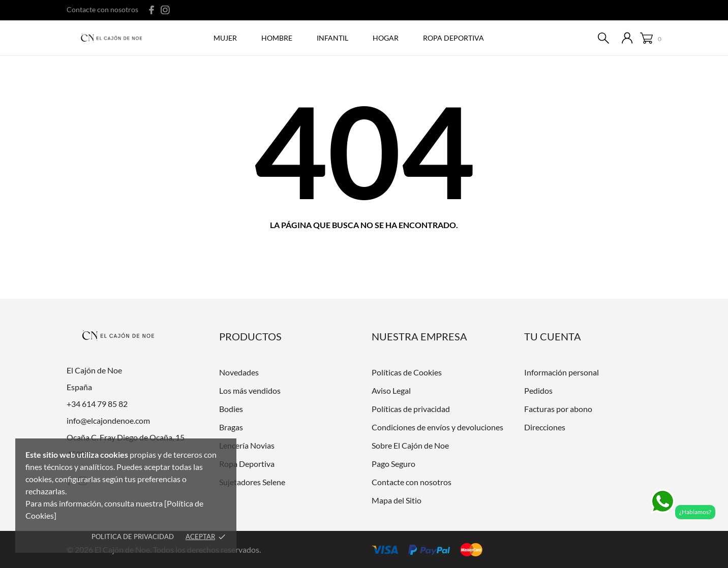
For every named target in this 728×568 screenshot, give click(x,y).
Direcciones (545, 427)
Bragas (231, 427)
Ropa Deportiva (247, 464)
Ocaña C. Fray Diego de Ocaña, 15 (126, 437)
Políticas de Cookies (407, 372)
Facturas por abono (558, 409)
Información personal (562, 372)
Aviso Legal (391, 390)
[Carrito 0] (651, 38)
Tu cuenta (553, 336)
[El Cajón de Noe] (114, 39)
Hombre (277, 38)
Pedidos (538, 390)
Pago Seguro (393, 464)
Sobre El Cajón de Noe (410, 445)
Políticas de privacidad (411, 409)
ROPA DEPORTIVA (453, 38)
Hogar (386, 38)
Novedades (239, 372)
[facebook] (152, 10)
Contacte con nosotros (102, 9)
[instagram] (165, 10)
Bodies (231, 409)
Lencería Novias (247, 445)
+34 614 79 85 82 (97, 404)
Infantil (332, 38)
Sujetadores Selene (252, 482)
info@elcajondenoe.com (108, 420)
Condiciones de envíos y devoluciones (437, 427)
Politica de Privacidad (133, 537)
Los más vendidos (250, 390)
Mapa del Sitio (397, 500)
